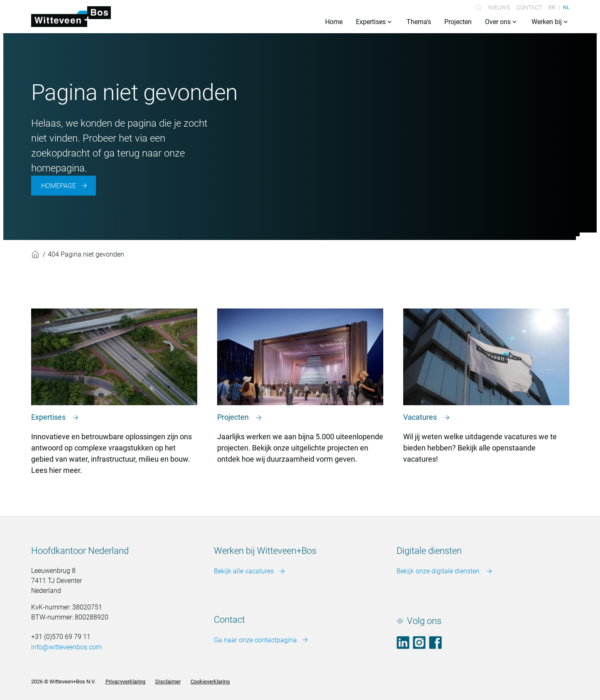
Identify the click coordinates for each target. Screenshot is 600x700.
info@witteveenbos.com (66, 647)
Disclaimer (168, 682)
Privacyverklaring (125, 682)
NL (566, 7)
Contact (529, 7)
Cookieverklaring (210, 682)
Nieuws (499, 7)
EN (552, 7)
